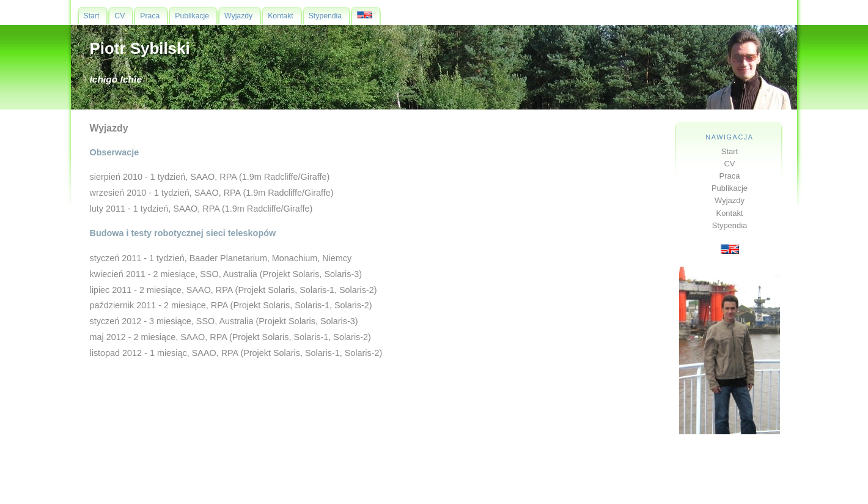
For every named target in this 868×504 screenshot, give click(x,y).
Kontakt (730, 213)
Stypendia (730, 225)
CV (730, 164)
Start (730, 151)
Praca (730, 176)
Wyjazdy (730, 200)
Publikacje (730, 188)
